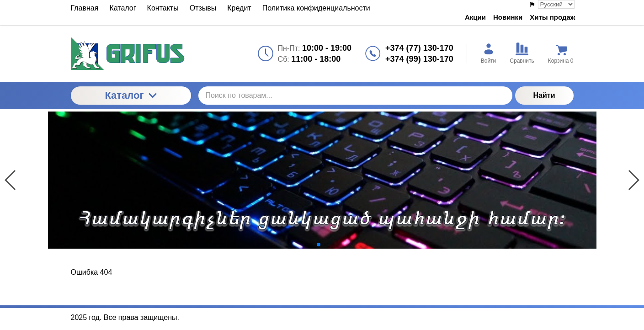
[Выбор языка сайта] (556, 4)
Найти (544, 95)
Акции (475, 17)
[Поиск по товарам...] (355, 96)
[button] (311, 245)
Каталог (130, 95)
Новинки (508, 17)
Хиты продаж (552, 17)
